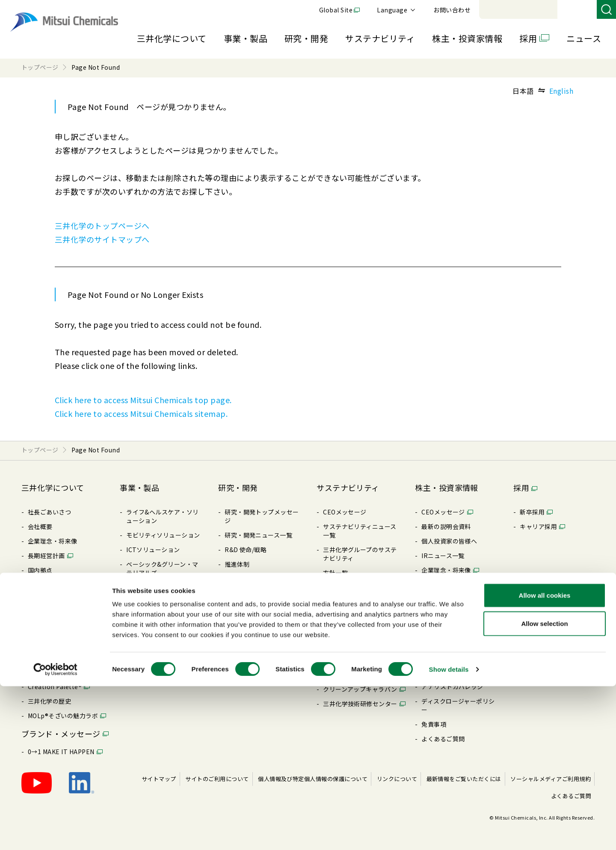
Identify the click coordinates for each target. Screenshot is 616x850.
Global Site (453, 10)
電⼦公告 (434, 657)
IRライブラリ (440, 614)
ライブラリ (43, 657)
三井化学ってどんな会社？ (65, 672)
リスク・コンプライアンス (360, 602)
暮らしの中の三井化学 (256, 660)
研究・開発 (306, 38)
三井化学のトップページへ (102, 226)
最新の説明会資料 (446, 526)
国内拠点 (40, 570)
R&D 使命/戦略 (246, 550)
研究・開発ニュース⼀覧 (258, 535)
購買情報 (40, 643)
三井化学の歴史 (49, 701)
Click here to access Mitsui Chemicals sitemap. (141, 413)
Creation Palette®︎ (55, 687)
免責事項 (434, 724)
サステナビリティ (380, 38)
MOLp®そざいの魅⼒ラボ (63, 716)
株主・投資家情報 (467, 38)
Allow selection (544, 787)
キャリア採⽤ (538, 526)
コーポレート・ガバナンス (65, 614)
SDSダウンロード (151, 660)
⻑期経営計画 (46, 556)
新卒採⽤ (532, 512)
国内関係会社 (46, 585)
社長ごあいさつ (49, 512)
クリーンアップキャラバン (360, 689)
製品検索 (139, 602)
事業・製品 (246, 38)
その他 (332, 660)
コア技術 (237, 579)
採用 (528, 38)
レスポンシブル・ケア (354, 616)
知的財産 (237, 645)
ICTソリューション (153, 550)
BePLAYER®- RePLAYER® (360, 675)
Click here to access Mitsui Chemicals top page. (143, 400)
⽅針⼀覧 (40, 628)
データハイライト (446, 599)
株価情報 (434, 672)
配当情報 (434, 628)
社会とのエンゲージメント (360, 631)
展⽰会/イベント (149, 645)
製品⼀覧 (139, 631)
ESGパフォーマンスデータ (360, 645)
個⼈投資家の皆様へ (449, 541)
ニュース (584, 38)
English (561, 91)
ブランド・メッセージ (61, 734)
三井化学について (172, 38)
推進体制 (237, 564)
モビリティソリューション (163, 535)
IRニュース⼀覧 (443, 556)
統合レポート (440, 585)
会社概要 (40, 526)
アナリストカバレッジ (452, 687)
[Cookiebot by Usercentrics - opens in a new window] (55, 833)
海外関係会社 (46, 599)
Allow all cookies (545, 759)
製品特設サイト (148, 616)
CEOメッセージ (345, 512)
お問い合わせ (570, 10)
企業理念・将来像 (53, 541)
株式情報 (434, 643)
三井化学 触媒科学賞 (253, 631)
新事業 (135, 587)
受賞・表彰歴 (243, 616)
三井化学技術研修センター (360, 704)
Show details (449, 833)
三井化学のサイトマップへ (102, 239)
